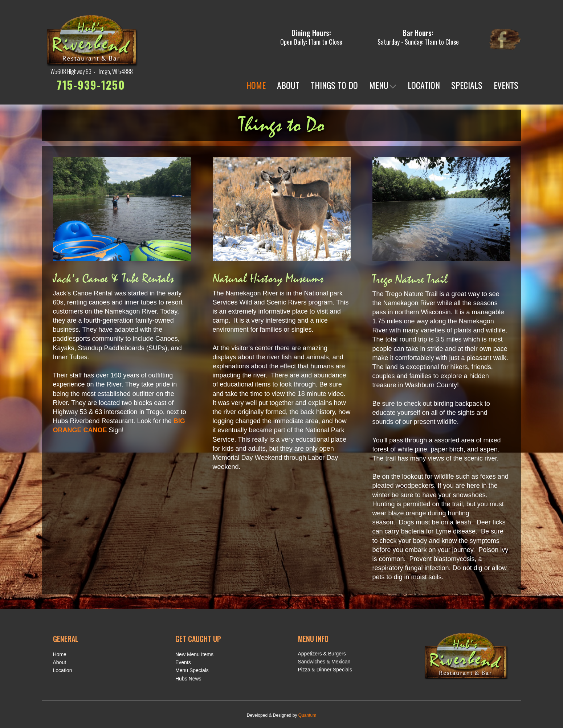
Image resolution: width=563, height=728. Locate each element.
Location (63, 670)
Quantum (307, 715)
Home (60, 654)
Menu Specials (192, 670)
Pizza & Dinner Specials (325, 670)
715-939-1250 (91, 85)
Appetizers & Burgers (322, 654)
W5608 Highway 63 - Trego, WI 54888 (92, 71)
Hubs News (188, 679)
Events (183, 662)
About (60, 662)
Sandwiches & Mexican (324, 662)
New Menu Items (194, 654)
